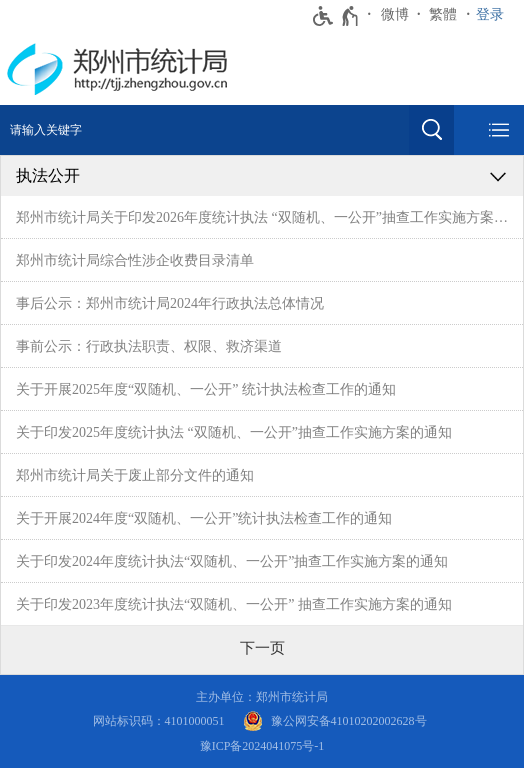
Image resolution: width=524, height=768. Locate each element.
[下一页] (262, 648)
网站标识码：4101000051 (159, 721)
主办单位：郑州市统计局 (262, 697)
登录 (490, 14)
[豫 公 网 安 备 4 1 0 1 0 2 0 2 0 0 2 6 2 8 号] (335, 721)
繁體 (443, 14)
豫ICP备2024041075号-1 (262, 746)
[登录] (495, 15)
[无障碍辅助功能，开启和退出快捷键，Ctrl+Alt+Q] (336, 16)
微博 (395, 14)
